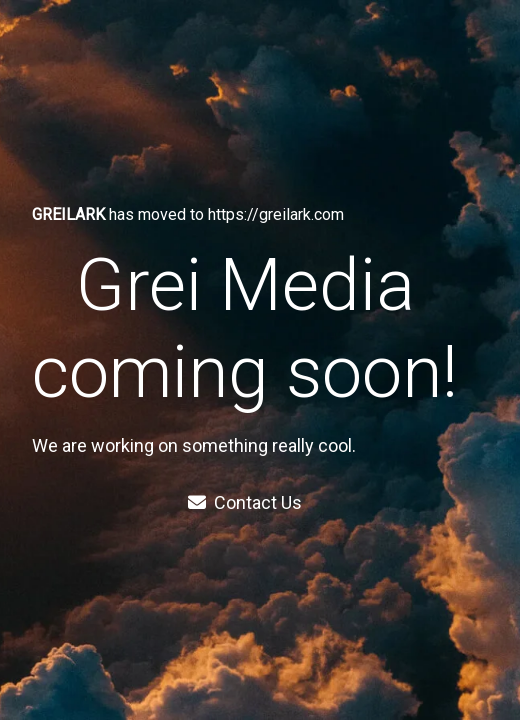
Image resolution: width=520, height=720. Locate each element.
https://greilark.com (276, 214)
